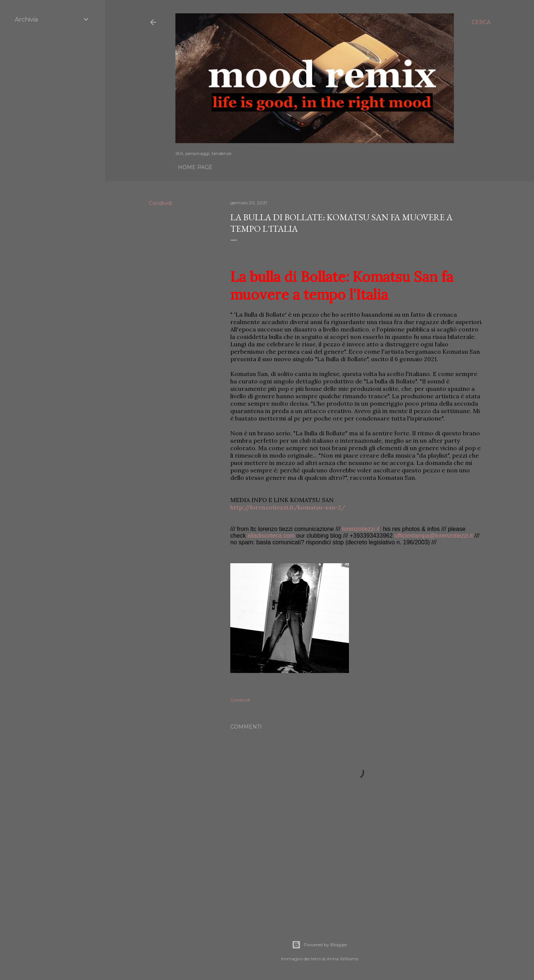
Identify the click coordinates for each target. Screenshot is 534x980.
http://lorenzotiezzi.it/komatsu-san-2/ (288, 507)
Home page (195, 167)
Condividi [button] (160, 203)
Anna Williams (342, 959)
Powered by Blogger (320, 945)
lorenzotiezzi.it (361, 529)
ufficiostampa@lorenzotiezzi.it (434, 536)
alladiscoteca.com (271, 536)
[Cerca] (481, 22)
